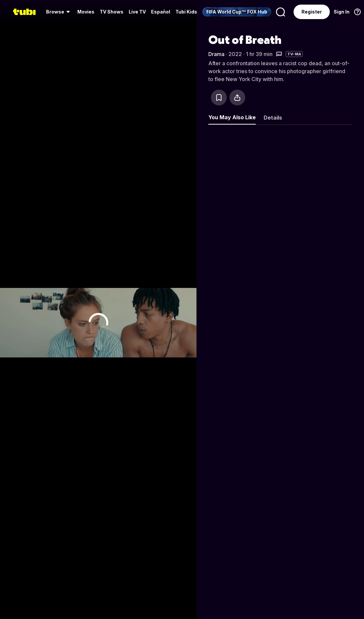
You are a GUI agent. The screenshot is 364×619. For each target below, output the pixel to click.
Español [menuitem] (161, 12)
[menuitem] (59, 12)
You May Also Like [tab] (232, 117)
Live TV (137, 12)
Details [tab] (273, 118)
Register (312, 12)
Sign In (342, 12)
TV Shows (112, 12)
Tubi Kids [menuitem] (186, 12)
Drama (216, 54)
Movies (86, 12)
